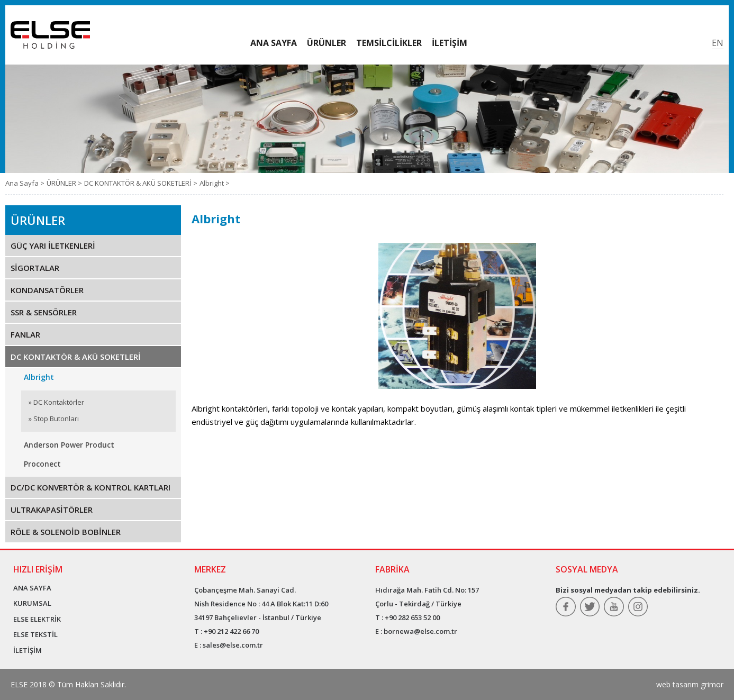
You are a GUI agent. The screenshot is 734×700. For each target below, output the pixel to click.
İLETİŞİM (28, 650)
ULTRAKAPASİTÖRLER (52, 510)
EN (718, 43)
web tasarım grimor (690, 684)
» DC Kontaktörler (56, 402)
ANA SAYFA (32, 588)
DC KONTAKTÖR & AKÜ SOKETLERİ (76, 357)
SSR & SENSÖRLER (44, 312)
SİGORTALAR (35, 268)
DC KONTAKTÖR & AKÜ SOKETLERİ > (141, 183)
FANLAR (25, 334)
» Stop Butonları (54, 419)
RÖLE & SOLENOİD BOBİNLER (66, 532)
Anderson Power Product (69, 445)
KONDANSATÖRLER (47, 290)
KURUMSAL (32, 603)
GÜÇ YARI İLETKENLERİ (53, 246)
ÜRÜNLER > (64, 183)
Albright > (215, 183)
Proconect (42, 464)
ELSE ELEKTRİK (37, 619)
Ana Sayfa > (25, 183)
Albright (39, 377)
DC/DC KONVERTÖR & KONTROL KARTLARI (90, 487)
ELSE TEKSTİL (35, 634)
